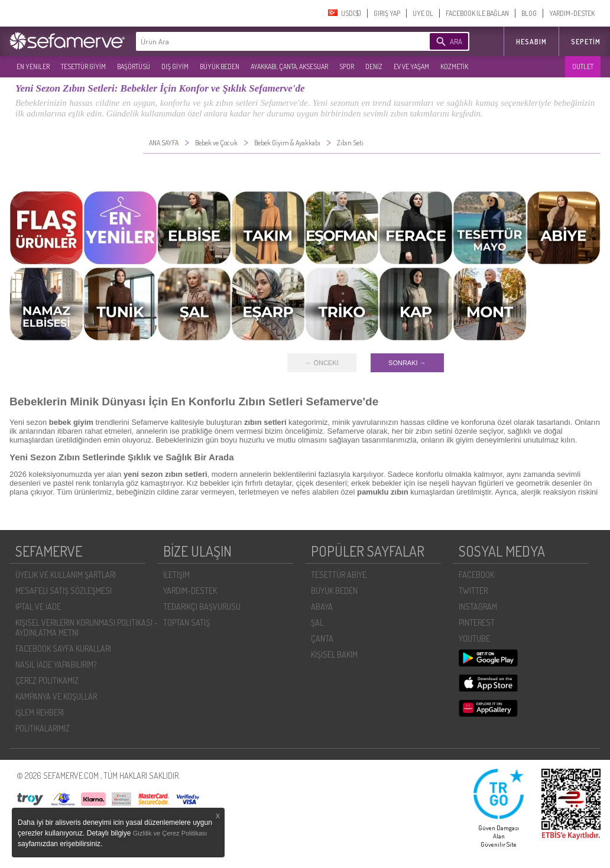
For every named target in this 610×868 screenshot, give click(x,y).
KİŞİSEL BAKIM (334, 654)
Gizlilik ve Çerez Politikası (170, 833)
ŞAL (317, 622)
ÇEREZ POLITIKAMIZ (47, 680)
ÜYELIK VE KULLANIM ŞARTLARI (66, 575)
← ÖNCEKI (322, 363)
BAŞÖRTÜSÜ (134, 66)
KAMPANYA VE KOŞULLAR (56, 696)
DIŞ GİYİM (175, 66)
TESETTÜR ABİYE (339, 575)
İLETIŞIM (176, 575)
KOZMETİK (454, 66)
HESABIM (531, 42)
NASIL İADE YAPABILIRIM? (56, 664)
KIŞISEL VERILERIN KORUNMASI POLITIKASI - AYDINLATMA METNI (87, 628)
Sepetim (586, 42)
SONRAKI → (407, 363)
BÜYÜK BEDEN (220, 66)
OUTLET (583, 66)
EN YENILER (33, 66)
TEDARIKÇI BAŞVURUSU (202, 607)
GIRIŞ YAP (387, 13)
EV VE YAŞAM (411, 66)
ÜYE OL (423, 13)
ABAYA (322, 607)
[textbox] (265, 41)
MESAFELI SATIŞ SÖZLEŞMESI (64, 591)
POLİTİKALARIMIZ (43, 728)
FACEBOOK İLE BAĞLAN (477, 13)
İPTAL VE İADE (38, 607)
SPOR (347, 66)
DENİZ (374, 66)
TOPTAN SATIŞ (186, 622)
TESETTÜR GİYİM (83, 66)
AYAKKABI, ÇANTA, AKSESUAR (289, 66)
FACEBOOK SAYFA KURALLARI (63, 648)
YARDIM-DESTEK (572, 13)
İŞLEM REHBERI (40, 712)
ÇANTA (322, 638)
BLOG (529, 13)
